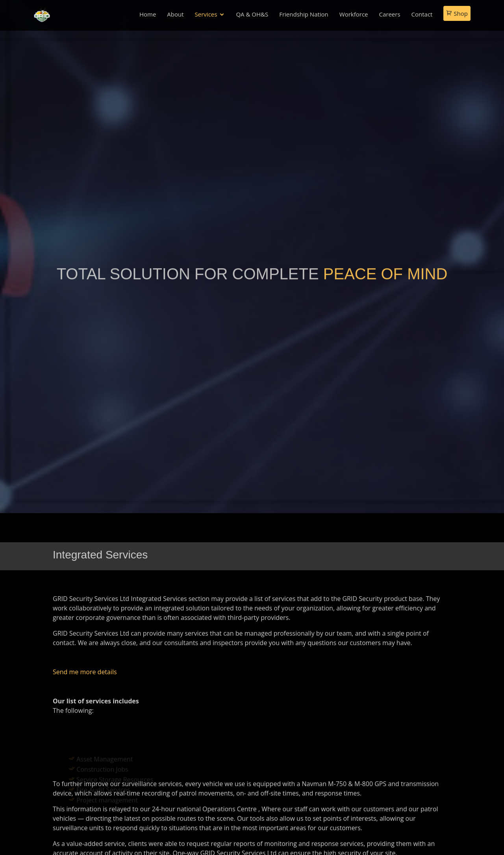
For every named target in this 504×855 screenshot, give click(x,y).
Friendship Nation (304, 14)
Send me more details (85, 672)
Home (148, 14)
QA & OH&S (252, 14)
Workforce (354, 14)
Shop (457, 13)
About (175, 14)
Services (206, 14)
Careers (390, 14)
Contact (422, 14)
